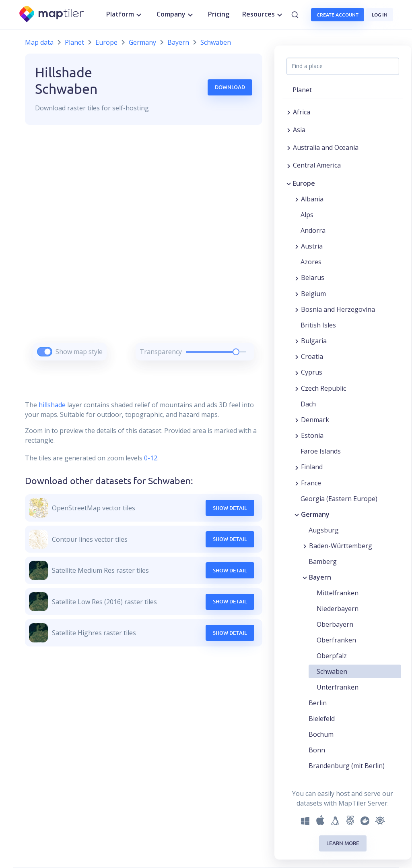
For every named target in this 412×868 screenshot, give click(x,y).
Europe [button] (304, 183)
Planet (74, 42)
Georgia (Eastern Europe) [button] (339, 499)
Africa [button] (302, 112)
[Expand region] (289, 112)
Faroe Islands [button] (321, 451)
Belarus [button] (313, 278)
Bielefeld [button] (322, 719)
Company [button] (176, 15)
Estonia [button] (312, 435)
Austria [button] (312, 246)
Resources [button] (263, 15)
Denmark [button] (315, 420)
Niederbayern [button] (338, 609)
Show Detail (230, 508)
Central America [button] (317, 165)
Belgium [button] (313, 294)
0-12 (150, 458)
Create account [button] (338, 15)
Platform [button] (125, 15)
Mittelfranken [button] (338, 593)
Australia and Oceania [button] (326, 147)
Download (230, 87)
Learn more (343, 843)
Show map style (79, 352)
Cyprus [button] (312, 372)
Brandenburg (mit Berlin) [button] (347, 766)
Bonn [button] (317, 750)
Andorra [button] (313, 230)
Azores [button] (311, 262)
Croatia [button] (312, 356)
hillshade (52, 405)
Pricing (219, 14)
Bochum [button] (321, 734)
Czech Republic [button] (323, 388)
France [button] (311, 483)
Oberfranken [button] (336, 640)
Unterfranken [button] (338, 687)
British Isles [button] (318, 325)
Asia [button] (299, 130)
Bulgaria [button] (314, 341)
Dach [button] (308, 404)
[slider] (236, 352)
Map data (39, 42)
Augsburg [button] (324, 530)
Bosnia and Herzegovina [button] (338, 309)
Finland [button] (312, 467)
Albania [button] (312, 199)
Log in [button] (380, 15)
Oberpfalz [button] (332, 656)
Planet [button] (302, 90)
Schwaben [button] (332, 671)
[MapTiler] (52, 15)
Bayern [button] (320, 577)
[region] (144, 253)
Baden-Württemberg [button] (341, 546)
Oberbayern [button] (335, 624)
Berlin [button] (318, 703)
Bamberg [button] (323, 561)
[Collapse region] (289, 183)
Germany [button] (315, 514)
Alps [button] (307, 215)
